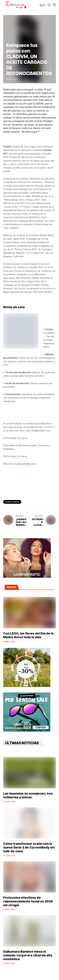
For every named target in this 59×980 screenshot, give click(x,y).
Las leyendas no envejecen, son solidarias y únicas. (28, 795)
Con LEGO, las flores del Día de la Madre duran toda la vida (28, 635)
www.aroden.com (26, 464)
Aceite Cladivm (12, 502)
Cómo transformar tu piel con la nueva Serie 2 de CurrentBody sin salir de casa (29, 847)
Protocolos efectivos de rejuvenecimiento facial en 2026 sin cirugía (28, 901)
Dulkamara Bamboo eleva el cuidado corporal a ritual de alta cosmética (28, 955)
